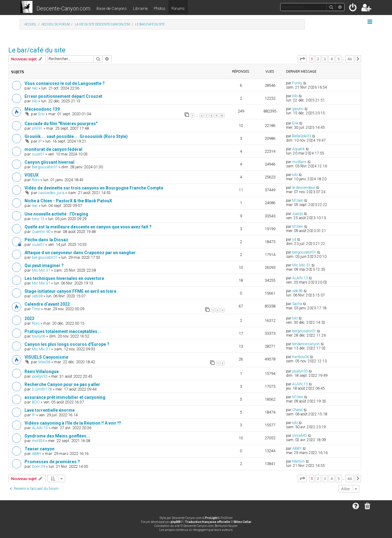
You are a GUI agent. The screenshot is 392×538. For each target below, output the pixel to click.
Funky (297, 83)
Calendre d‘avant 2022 (47, 304)
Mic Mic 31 (41, 270)
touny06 (39, 336)
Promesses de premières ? (52, 462)
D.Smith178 (42, 389)
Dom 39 (38, 466)
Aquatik (298, 149)
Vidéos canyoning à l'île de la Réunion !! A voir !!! (73, 423)
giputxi (298, 109)
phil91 (37, 128)
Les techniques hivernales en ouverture (64, 278)
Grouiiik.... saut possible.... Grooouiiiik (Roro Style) (76, 136)
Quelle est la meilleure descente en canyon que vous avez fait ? (88, 227)
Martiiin (298, 461)
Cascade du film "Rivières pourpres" (61, 124)
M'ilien (298, 200)
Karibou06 (301, 357)
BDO (36, 402)
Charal (297, 410)
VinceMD (300, 436)
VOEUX (32, 175)
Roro (36, 180)
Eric (41, 114)
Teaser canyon (40, 449)
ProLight (211, 518)
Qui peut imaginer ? (44, 265)
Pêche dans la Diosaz (46, 240)
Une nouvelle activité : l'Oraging (56, 214)
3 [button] (325, 59)
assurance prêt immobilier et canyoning (65, 397)
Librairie (140, 8)
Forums (178, 8)
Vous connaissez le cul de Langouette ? (65, 83)
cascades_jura (51, 193)
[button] (302, 59)
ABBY (37, 454)
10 (222, 115)
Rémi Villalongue (42, 372)
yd (294, 239)
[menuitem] (353, 9)
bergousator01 (45, 167)
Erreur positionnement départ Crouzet (63, 96)
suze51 (38, 154)
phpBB (175, 522)
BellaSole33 (302, 136)
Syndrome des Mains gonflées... (57, 436)
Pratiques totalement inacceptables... (63, 331)
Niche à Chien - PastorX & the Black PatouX (68, 201)
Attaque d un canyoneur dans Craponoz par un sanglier (80, 253)
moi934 (38, 441)
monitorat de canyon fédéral (53, 149)
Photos (160, 8)
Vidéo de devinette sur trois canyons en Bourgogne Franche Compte (94, 188)
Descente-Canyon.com (63, 8)
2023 (29, 319)
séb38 (37, 296)
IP (40, 141)
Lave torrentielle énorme (50, 410)
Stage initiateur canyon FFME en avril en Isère (70, 291)
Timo (36, 309)
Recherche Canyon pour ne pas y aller (62, 384)
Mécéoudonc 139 (42, 109)
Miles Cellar (243, 522)
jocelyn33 (40, 376)
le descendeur (304, 188)
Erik (295, 123)
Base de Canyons (112, 8)
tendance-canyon (306, 344)
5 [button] (339, 59)
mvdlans (299, 162)
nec (35, 88)
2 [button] (318, 59)
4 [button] (332, 59)
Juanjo (298, 214)
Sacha (297, 304)
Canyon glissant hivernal (49, 162)
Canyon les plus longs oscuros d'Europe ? (67, 344)
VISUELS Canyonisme (46, 357)
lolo (35, 101)
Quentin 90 (41, 232)
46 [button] (350, 59)
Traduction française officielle (207, 522)
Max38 (44, 362)
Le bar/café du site (37, 50)
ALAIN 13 (300, 278)
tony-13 (38, 219)
